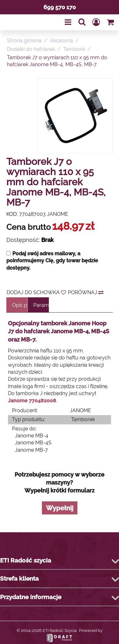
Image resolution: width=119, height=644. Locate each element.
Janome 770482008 (32, 401)
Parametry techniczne (41, 305)
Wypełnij (60, 508)
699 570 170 (60, 7)
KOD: (12, 214)
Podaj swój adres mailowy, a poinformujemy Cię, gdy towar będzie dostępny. (52, 261)
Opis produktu (20, 305)
